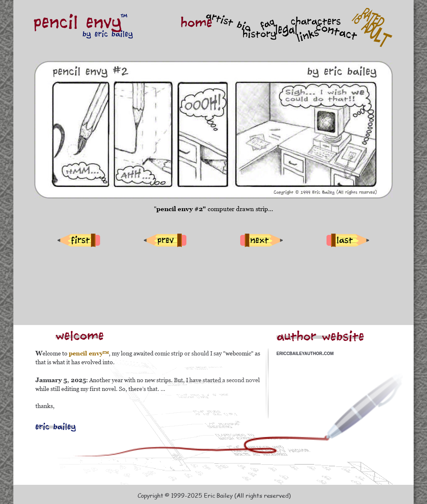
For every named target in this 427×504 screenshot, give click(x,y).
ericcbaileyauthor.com (305, 353)
